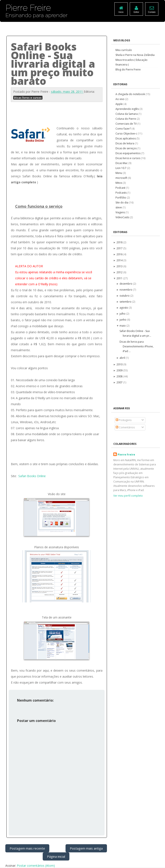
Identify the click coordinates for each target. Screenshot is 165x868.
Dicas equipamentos (128, 153)
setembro (126, 302)
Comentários (125, 427)
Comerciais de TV (126, 124)
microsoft (122, 178)
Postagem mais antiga (86, 848)
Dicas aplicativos (126, 138)
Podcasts (121, 193)
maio (123, 326)
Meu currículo (124, 50)
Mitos (119, 183)
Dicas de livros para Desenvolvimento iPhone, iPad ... (137, 346)
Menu (119, 173)
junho (123, 320)
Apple (119, 104)
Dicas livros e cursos (28, 98)
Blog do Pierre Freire (128, 69)
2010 (120, 364)
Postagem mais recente (27, 848)
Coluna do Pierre (126, 119)
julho (123, 314)
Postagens (124, 420)
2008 (120, 376)
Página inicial (56, 856)
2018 (120, 242)
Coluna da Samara (127, 114)
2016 (120, 254)
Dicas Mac (122, 163)
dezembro (126, 284)
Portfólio (121, 198)
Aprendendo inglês (127, 109)
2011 (120, 278)
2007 (120, 382)
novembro (126, 290)
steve (119, 207)
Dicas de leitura (125, 143)
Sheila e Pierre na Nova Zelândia (135, 55)
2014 (120, 260)
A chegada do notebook (131, 94)
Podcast (121, 188)
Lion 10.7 (121, 168)
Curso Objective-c (127, 134)
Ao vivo (120, 99)
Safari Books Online (32, 476)
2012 (120, 272)
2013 (120, 266)
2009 (120, 370)
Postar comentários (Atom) (36, 866)
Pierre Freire (126, 455)
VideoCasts (123, 217)
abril (123, 358)
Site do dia (122, 202)
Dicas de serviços (126, 148)
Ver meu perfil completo (128, 496)
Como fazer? (123, 129)
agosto (124, 308)
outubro (125, 296)
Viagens (120, 212)
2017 (120, 248)
